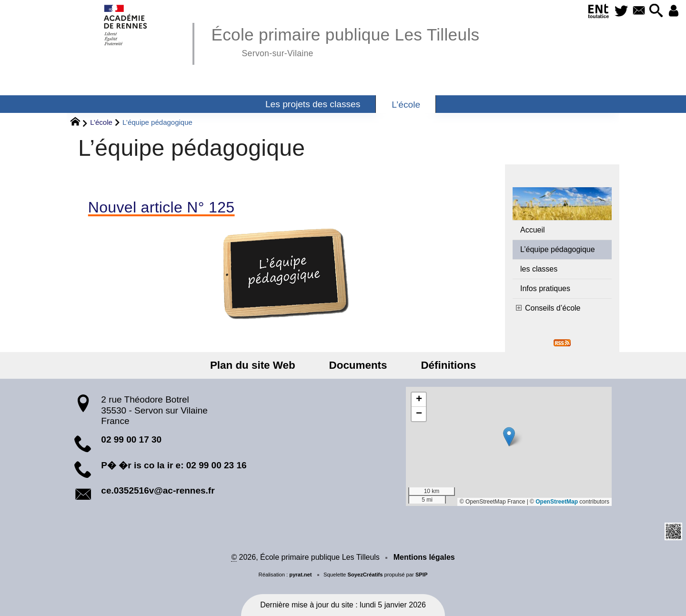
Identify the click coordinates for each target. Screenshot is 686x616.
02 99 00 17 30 (131, 439)
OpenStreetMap (557, 502)
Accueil (533, 230)
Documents (358, 365)
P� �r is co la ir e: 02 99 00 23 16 (174, 465)
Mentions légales (424, 557)
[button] (652, 11)
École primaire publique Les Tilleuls (345, 41)
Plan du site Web (262, 365)
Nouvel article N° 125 (161, 207)
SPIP (422, 575)
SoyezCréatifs (365, 575)
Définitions (439, 365)
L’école (101, 122)
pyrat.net (300, 575)
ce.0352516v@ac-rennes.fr (158, 490)
